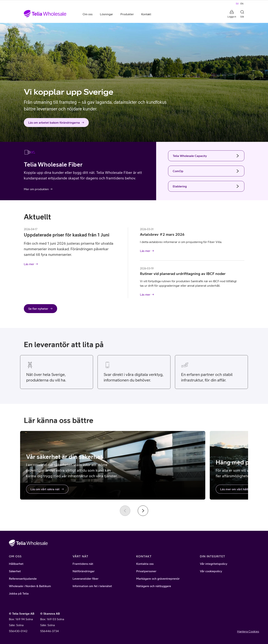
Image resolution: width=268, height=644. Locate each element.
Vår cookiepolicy (211, 571)
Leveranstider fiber (86, 579)
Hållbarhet (16, 564)
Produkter (127, 14)
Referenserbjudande (23, 579)
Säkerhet (15, 571)
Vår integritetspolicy (214, 564)
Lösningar (106, 14)
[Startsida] (45, 14)
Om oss (88, 14)
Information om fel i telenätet (92, 586)
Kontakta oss (145, 564)
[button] (232, 14)
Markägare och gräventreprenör (158, 579)
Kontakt (146, 14)
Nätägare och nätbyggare (154, 586)
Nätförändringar (84, 571)
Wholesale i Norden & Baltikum (30, 586)
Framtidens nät (83, 564)
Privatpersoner (146, 571)
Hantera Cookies (248, 631)
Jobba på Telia (19, 593)
